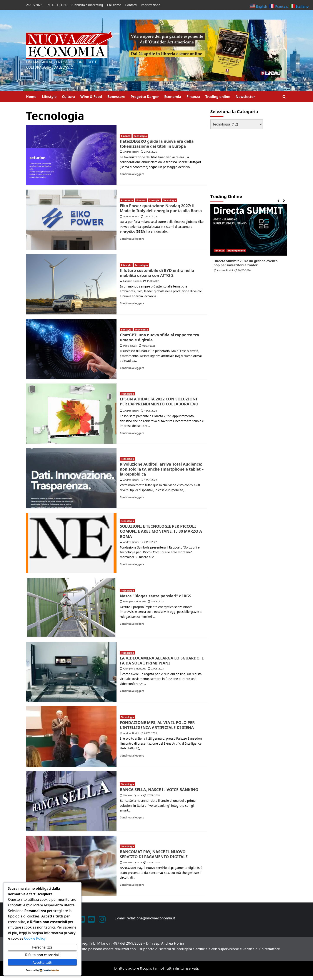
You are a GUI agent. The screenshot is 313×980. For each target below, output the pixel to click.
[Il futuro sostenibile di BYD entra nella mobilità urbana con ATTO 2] (71, 284)
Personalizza (42, 947)
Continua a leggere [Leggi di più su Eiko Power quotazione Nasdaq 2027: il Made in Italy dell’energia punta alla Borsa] (132, 239)
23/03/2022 (151, 542)
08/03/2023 (149, 346)
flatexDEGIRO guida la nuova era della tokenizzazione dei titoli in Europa (157, 144)
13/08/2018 (153, 862)
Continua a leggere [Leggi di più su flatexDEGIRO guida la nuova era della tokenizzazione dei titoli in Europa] (132, 174)
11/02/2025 (153, 281)
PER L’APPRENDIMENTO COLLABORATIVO (159, 404)
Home (31, 97)
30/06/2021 (158, 601)
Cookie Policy (34, 938)
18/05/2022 (151, 411)
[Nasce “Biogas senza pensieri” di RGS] (71, 607)
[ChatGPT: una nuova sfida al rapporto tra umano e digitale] (71, 349)
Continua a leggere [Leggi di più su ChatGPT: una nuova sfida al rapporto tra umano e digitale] (132, 368)
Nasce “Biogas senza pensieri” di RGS (156, 596)
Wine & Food (91, 97)
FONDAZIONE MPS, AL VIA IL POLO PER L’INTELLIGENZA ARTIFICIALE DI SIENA (157, 725)
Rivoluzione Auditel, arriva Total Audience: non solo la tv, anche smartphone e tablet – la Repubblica (162, 469)
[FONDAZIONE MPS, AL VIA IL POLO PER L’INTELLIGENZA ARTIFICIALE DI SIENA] (71, 737)
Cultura (68, 97)
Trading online (218, 97)
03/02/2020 (151, 733)
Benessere (116, 97)
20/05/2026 (244, 270)
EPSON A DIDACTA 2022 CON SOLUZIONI (158, 399)
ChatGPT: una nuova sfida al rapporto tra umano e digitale (159, 337)
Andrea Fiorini (131, 152)
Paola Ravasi (130, 346)
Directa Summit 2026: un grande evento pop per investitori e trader (246, 263)
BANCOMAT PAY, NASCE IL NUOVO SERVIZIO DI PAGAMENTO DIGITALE (154, 854)
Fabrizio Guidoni (132, 281)
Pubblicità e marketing (87, 5)
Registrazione (151, 5)
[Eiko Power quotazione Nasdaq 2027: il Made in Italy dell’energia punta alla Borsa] (71, 220)
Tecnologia (140, 136)
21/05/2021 (158, 668)
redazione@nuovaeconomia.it (151, 918)
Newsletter (245, 97)
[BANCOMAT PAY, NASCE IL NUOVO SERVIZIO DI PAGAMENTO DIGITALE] (71, 866)
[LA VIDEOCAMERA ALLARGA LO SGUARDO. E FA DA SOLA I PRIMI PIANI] (71, 672)
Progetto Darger (145, 97)
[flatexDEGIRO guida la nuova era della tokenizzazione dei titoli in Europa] (71, 155)
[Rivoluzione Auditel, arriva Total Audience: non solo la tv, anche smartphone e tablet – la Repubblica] (71, 478)
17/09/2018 (153, 795)
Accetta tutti (42, 962)
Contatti (131, 5)
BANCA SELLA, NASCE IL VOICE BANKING (159, 790)
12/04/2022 (151, 480)
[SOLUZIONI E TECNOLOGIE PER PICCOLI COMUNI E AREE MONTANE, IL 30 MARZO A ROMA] (71, 543)
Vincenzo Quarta (132, 795)
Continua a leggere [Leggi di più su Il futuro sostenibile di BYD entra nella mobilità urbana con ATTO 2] (132, 303)
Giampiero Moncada (135, 601)
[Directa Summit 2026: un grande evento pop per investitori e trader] (249, 230)
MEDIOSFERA (57, 5)
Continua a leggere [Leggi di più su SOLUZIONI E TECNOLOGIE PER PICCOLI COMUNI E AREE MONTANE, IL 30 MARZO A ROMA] (132, 564)
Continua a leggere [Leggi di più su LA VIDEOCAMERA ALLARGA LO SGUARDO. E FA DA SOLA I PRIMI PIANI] (132, 691)
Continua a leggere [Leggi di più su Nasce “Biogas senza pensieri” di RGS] (132, 624)
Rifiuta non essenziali (42, 955)
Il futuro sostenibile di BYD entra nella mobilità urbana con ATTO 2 (157, 273)
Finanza (193, 97)
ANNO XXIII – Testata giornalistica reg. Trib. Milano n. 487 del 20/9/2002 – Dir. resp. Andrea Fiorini (105, 943)
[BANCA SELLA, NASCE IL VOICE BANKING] (71, 801)
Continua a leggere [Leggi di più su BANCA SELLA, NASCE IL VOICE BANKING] (132, 817)
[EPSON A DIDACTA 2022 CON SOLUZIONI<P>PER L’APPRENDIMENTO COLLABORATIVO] (71, 414)
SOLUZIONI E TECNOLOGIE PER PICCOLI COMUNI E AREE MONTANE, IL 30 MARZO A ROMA (161, 531)
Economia (173, 97)
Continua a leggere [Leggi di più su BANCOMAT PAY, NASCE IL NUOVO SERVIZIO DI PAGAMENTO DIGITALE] (132, 885)
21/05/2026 (151, 152)
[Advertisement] (238, 160)
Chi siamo (114, 5)
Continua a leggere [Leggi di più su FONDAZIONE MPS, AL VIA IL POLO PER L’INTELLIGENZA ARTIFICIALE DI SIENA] (132, 755)
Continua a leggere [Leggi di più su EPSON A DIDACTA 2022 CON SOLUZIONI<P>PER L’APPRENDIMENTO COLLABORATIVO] (132, 433)
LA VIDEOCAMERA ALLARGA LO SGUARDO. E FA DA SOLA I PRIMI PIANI (162, 660)
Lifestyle (49, 97)
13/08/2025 (151, 216)
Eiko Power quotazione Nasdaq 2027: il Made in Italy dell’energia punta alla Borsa (161, 208)
